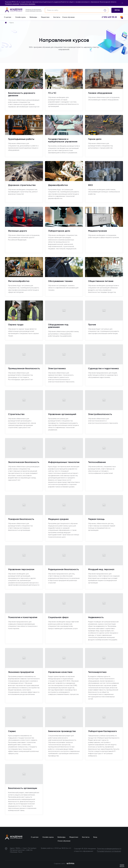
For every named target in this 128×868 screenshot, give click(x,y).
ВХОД (117, 10)
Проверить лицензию (12, 4)
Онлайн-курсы (21, 17)
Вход (95, 837)
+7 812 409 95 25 (109, 17)
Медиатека (46, 17)
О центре (9, 17)
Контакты (57, 17)
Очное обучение (68, 17)
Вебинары (34, 17)
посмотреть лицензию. (28, 4)
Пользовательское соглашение (109, 851)
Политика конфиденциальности (109, 849)
